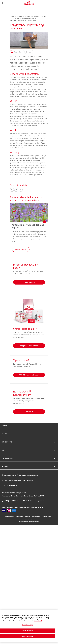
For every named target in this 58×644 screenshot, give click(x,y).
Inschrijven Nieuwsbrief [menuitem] (13, 474)
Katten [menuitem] (4, 420)
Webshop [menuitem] (5, 460)
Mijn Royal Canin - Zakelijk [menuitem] (28, 469)
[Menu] (3, 3)
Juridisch (27, 510)
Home (12, 9)
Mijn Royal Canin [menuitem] (10, 469)
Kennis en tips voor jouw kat (36, 9)
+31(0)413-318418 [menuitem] (11, 495)
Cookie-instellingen (47, 510)
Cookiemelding (19, 510)
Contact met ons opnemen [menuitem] (35, 495)
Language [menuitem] (29, 474)
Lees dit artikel (21, 242)
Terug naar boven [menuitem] (10, 479)
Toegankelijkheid (36, 511)
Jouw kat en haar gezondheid (23, 11)
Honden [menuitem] (4, 428)
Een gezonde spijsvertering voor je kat (23, 13)
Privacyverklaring (9, 510)
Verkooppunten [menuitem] (7, 436)
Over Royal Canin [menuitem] (8, 452)
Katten (20, 9)
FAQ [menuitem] (3, 444)
